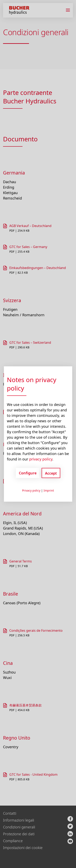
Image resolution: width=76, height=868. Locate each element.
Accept (51, 473)
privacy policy (41, 459)
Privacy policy (31, 490)
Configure (28, 473)
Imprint (49, 490)
